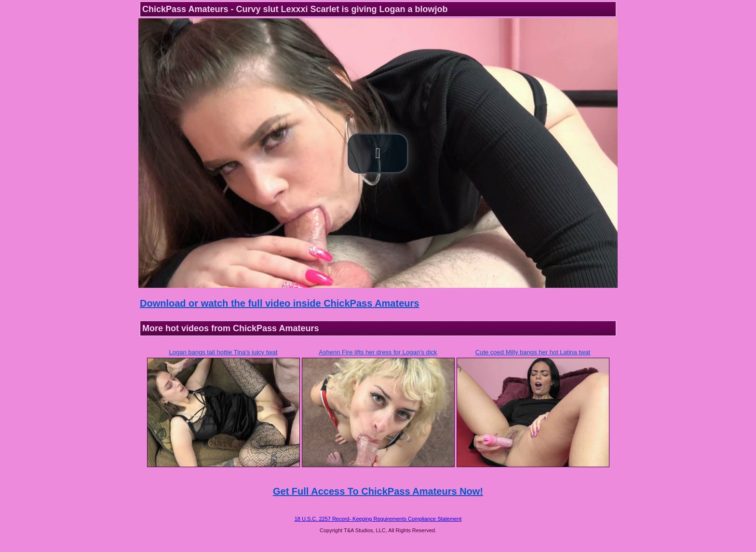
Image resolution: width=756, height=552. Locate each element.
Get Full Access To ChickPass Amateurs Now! (378, 491)
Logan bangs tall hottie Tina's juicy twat (223, 352)
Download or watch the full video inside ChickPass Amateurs (279, 303)
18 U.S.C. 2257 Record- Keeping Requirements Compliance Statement (378, 519)
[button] (378, 153)
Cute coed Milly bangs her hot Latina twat (533, 352)
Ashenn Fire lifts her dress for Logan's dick (378, 352)
